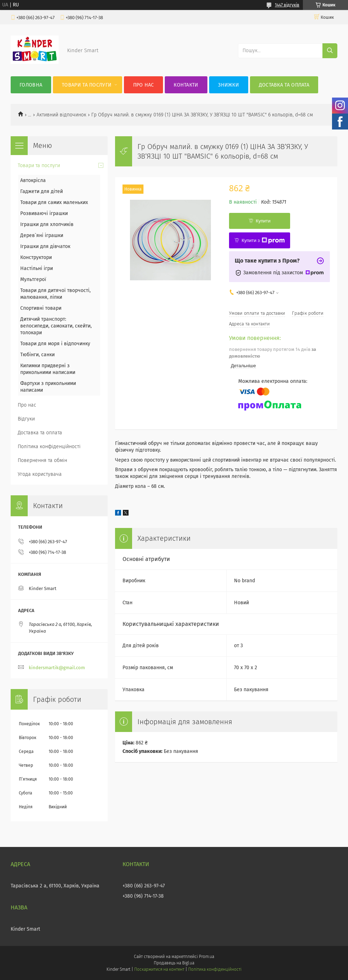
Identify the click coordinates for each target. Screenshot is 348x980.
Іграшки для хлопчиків (47, 224)
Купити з (263, 241)
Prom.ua (206, 957)
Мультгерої (33, 279)
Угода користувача (40, 474)
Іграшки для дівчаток (45, 246)
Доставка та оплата (284, 85)
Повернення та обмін (42, 460)
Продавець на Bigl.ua (174, 963)
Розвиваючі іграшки (44, 213)
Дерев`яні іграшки (42, 235)
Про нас (144, 85)
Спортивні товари (41, 308)
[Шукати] (330, 51)
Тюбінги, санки (37, 355)
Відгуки (26, 419)
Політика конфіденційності (49, 447)
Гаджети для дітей (42, 191)
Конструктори (36, 257)
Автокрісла (33, 180)
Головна (31, 85)
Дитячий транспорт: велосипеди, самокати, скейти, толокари (56, 326)
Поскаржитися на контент (159, 969)
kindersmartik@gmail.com (57, 668)
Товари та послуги (87, 85)
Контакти (186, 85)
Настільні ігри (37, 268)
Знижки (229, 85)
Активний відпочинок (61, 115)
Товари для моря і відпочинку (55, 344)
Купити (263, 221)
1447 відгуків (287, 5)
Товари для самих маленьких (54, 202)
